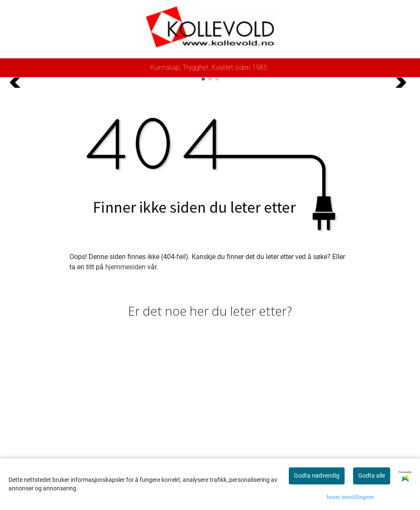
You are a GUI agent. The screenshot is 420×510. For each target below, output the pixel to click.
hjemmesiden (125, 424)
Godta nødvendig (317, 475)
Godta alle (372, 475)
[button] (203, 236)
